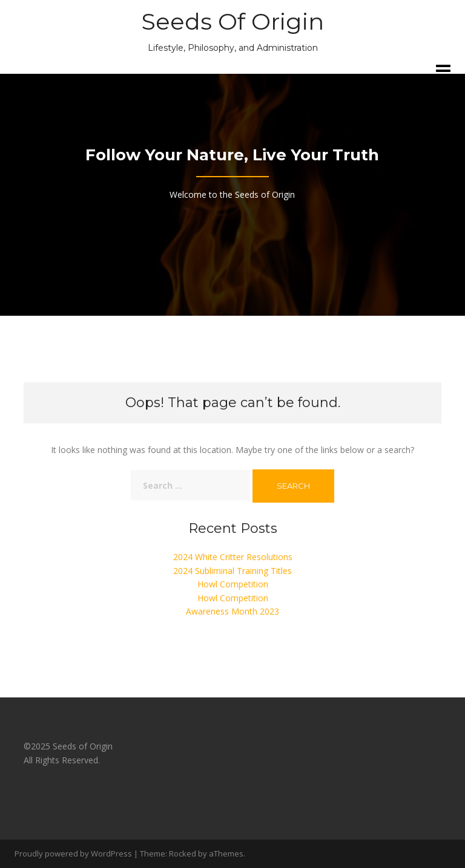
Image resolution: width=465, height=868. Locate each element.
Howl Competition (233, 584)
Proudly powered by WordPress (73, 853)
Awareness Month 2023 (232, 611)
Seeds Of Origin (233, 21)
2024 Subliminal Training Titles (232, 571)
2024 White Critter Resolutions (233, 557)
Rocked (183, 853)
